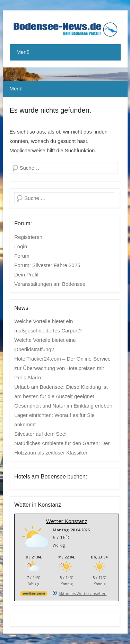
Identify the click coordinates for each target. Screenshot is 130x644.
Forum (22, 256)
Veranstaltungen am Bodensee (50, 284)
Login (21, 246)
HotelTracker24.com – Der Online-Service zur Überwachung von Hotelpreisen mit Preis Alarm (62, 368)
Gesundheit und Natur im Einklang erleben (63, 406)
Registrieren (28, 237)
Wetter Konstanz (67, 521)
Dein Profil (26, 275)
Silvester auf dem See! (40, 434)
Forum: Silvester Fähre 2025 (47, 265)
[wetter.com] (34, 595)
